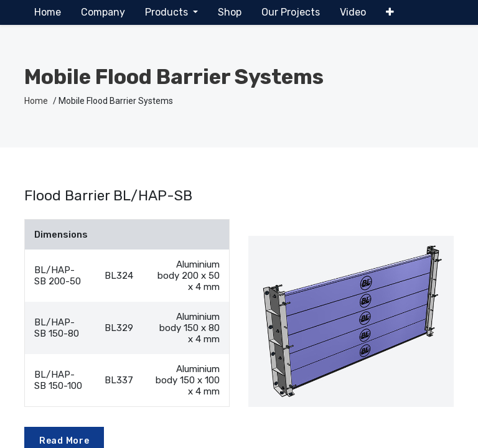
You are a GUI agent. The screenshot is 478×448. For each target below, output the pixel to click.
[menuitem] (48, 12)
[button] (390, 12)
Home (36, 101)
